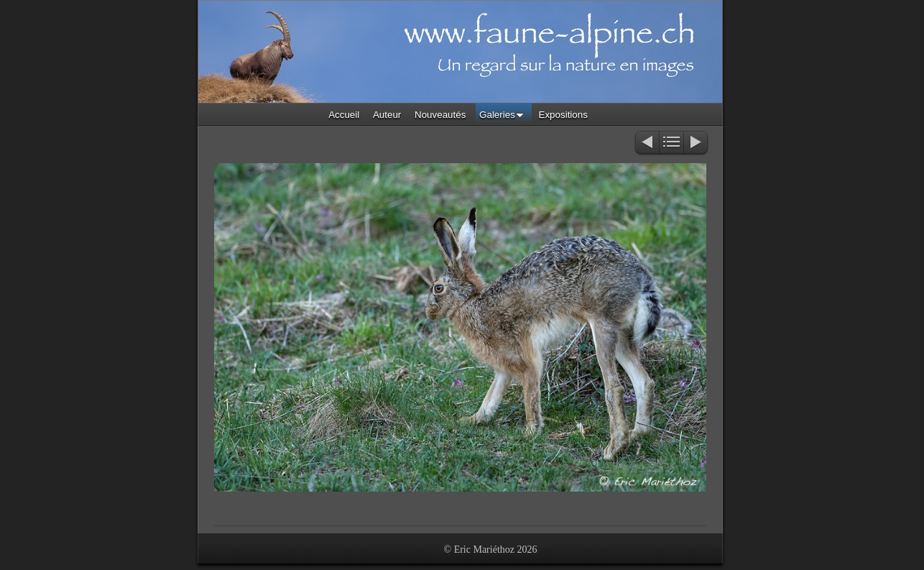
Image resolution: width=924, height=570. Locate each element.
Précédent (646, 143)
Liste (671, 143)
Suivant (697, 143)
